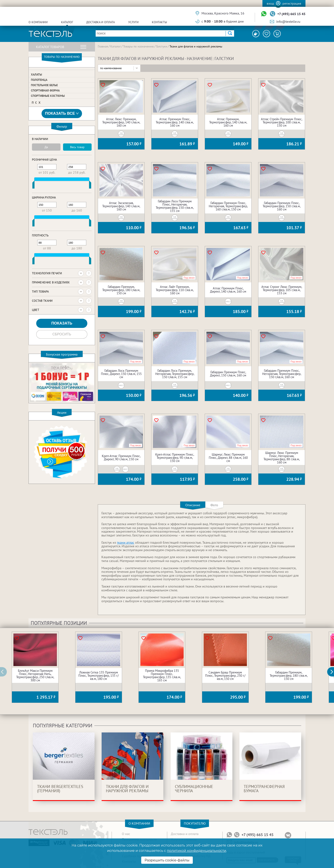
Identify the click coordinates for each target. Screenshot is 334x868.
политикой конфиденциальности (196, 851)
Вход (270, 3)
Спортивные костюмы (48, 96)
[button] (333, 672)
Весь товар (77, 147)
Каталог (67, 22)
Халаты (36, 74)
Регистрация (292, 3)
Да (46, 147)
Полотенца (39, 80)
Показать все (62, 114)
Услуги (133, 22)
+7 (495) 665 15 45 (291, 14)
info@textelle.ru (288, 21)
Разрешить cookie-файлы (167, 860)
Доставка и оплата (101, 22)
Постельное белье (44, 85)
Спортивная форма (45, 90)
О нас (126, 834)
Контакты (159, 22)
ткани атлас (126, 542)
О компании (38, 22)
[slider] (33, 186)
